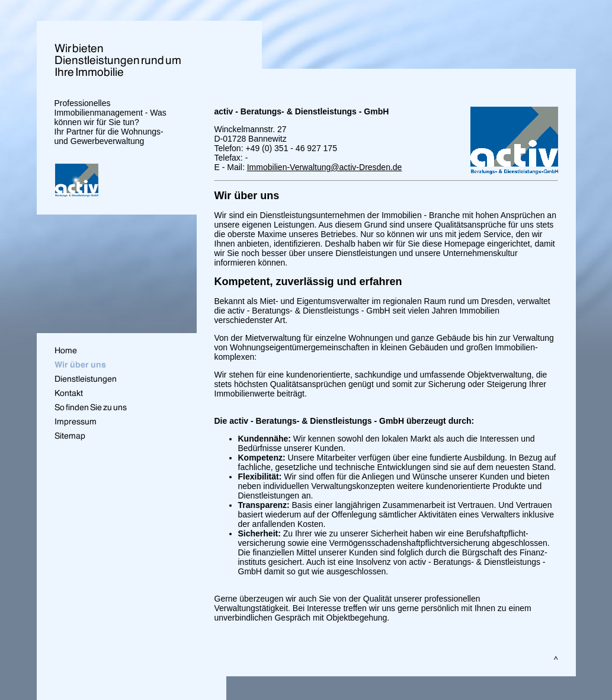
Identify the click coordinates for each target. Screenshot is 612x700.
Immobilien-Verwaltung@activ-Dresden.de (325, 167)
